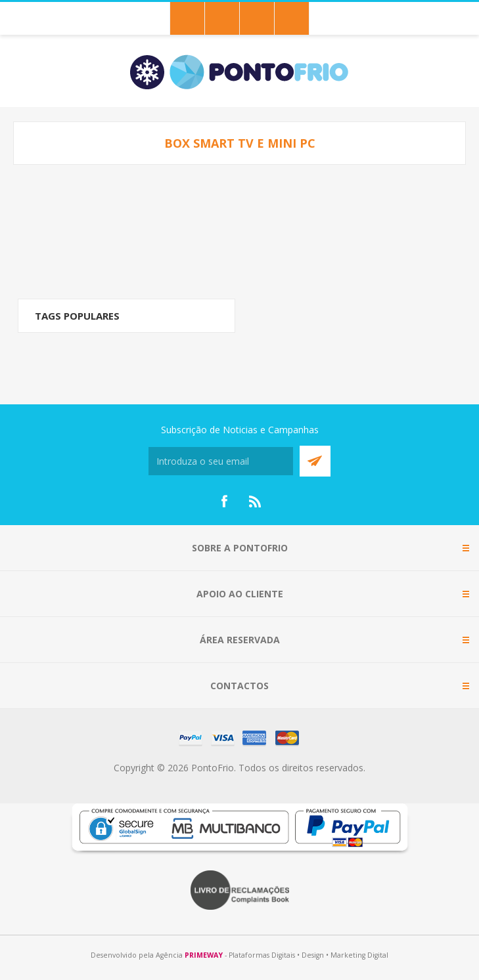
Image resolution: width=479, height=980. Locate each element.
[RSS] (256, 501)
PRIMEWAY (204, 955)
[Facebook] (224, 501)
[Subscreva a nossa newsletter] (221, 461)
